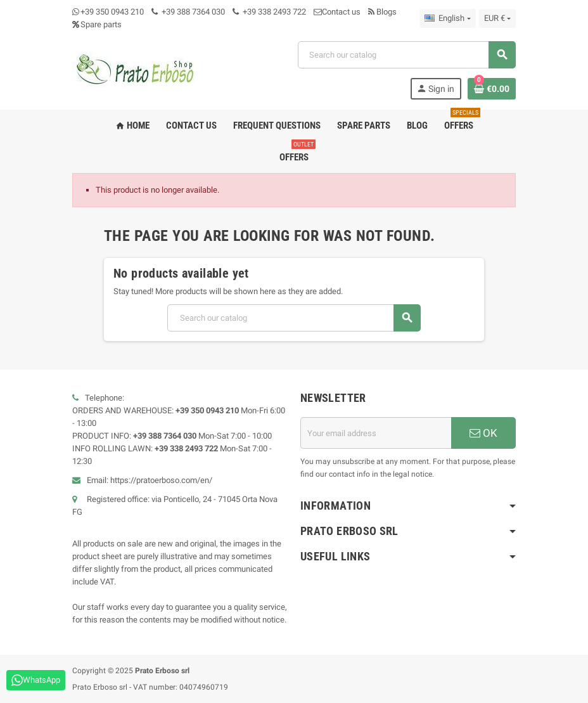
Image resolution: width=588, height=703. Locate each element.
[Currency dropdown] (497, 18)
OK (483, 433)
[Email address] (376, 433)
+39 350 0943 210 (112, 12)
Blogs (382, 12)
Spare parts (97, 24)
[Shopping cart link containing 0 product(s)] (492, 89)
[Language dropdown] (447, 18)
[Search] (406, 55)
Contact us (337, 12)
